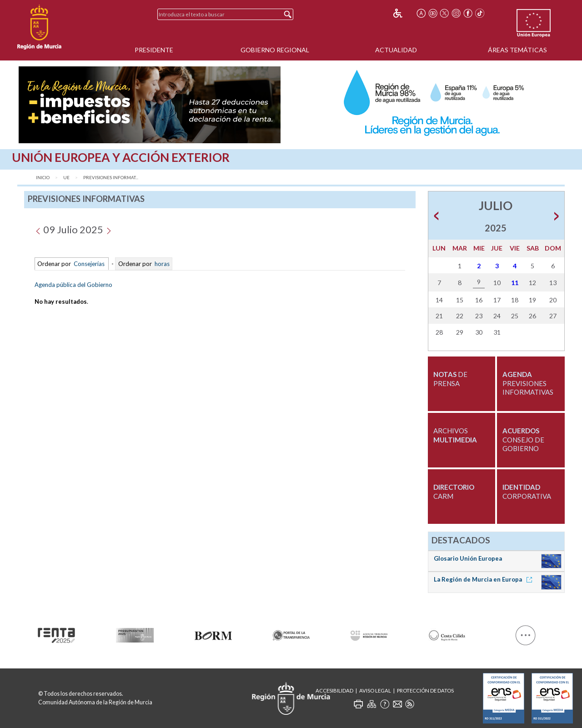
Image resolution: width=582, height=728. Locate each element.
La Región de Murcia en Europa (484, 579)
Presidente (154, 50)
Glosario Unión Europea (468, 558)
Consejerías (89, 264)
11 (515, 283)
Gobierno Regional (275, 50)
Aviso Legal (375, 690)
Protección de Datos (425, 690)
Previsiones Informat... (111, 178)
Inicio (43, 178)
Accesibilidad (334, 690)
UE (66, 178)
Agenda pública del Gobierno (73, 285)
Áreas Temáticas (517, 50)
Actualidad (396, 50)
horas (161, 264)
